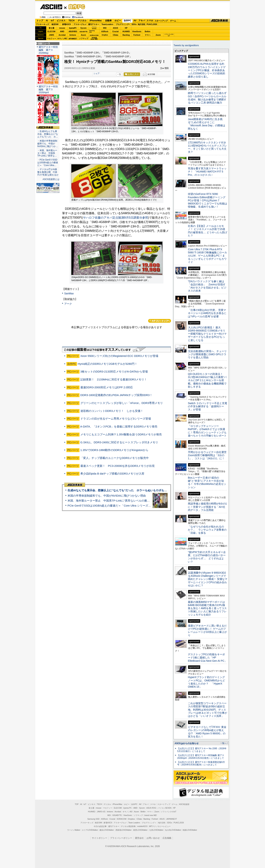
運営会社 (139, 838)
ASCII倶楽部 (220, 21)
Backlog (126, 35)
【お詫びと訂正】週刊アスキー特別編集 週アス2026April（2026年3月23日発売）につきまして (201, 757)
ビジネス (61, 21)
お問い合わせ (153, 838)
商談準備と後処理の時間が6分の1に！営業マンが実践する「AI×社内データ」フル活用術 (207, 507)
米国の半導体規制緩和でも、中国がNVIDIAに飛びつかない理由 (107, 496)
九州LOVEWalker (156, 830)
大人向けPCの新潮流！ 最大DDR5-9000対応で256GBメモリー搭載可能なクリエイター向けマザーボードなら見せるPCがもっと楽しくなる (207, 334)
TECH (71, 21)
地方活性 (142, 24)
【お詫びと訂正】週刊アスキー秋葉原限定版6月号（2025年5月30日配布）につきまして (201, 763)
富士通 (52, 28)
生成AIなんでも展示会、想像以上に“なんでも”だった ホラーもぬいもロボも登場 (119, 490)
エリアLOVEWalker (90, 830)
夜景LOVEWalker (140, 830)
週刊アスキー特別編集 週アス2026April (48, 89)
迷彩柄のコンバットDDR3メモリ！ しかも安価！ (112, 411)
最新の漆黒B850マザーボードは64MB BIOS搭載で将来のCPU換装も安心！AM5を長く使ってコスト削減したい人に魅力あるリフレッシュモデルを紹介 (207, 608)
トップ (40, 21)
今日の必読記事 (100, 826)
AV (135, 21)
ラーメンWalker (74, 830)
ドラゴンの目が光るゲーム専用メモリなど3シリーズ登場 (116, 419)
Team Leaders (134, 823)
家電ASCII (67, 24)
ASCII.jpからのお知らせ (187, 743)
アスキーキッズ (43, 24)
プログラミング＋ (149, 823)
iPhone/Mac (96, 21)
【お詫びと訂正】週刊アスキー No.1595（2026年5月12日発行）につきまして (202, 750)
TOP (77, 804)
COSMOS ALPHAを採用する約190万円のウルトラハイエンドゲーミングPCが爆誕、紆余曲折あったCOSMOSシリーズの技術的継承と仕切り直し (207, 70)
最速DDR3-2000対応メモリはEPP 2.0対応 (107, 387)
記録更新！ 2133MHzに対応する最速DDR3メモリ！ (114, 379)
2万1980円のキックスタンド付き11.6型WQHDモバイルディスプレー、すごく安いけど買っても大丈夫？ (207, 147)
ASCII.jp (51, 7)
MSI (105, 28)
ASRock (105, 32)
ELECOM (51, 32)
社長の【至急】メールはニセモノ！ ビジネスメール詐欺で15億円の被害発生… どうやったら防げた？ (208, 231)
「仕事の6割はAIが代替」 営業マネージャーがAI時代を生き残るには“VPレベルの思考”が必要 (207, 313)
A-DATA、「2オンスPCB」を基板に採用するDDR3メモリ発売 (119, 426)
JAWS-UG (101, 812)
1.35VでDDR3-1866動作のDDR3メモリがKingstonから (114, 450)
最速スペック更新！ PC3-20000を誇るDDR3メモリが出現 (118, 466)
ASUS (116, 28)
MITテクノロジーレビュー (160, 826)
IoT (52, 21)
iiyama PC (128, 808)
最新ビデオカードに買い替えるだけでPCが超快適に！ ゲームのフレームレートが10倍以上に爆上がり (207, 630)
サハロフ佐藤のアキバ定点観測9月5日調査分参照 (116, 218)
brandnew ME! (94, 39)
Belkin (147, 32)
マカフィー (52, 39)
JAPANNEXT (73, 39)
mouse (62, 28)
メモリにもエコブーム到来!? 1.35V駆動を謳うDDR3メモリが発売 (121, 434)
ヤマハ (148, 35)
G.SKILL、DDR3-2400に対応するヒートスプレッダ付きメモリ (119, 442)
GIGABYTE (83, 32)
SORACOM (122, 819)
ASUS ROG (73, 32)
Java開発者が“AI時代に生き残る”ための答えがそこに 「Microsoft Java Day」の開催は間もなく (207, 124)
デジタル (82, 21)
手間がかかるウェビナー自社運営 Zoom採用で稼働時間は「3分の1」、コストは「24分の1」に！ (209, 455)
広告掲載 (167, 838)
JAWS (51, 35)
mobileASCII (142, 826)
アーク (68, 304)
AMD (62, 32)
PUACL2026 (152, 24)
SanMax (69, 293)
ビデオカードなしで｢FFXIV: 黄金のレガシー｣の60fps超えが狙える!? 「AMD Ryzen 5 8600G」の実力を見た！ (207, 732)
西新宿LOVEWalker (124, 830)
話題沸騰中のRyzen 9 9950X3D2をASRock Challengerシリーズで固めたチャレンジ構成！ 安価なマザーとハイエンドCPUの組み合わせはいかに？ (208, 579)
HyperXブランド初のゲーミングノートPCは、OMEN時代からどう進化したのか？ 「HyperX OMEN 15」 (206, 682)
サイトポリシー (100, 838)
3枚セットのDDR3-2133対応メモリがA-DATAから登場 (114, 371)
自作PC (76, 7)
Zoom (158, 35)
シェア (97, 73)
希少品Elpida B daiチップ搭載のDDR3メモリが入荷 (112, 474)
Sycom (83, 28)
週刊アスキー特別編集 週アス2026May (48, 50)
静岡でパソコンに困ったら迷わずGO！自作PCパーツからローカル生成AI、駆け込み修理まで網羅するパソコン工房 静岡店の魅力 (207, 98)
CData (115, 35)
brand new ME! (151, 815)
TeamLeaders (107, 24)
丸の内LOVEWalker (173, 830)
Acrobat (62, 35)
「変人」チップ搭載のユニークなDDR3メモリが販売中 (115, 458)
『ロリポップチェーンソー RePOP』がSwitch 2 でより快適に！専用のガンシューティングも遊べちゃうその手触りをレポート (207, 431)
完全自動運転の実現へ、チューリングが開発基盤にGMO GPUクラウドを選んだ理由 (207, 354)
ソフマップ (84, 39)
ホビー (118, 21)
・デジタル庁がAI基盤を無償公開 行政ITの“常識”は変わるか (48, 172)
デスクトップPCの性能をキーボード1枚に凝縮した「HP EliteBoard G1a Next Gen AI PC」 (207, 658)
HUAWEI (126, 32)
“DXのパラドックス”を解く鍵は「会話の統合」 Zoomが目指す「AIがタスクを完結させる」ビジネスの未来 (207, 286)
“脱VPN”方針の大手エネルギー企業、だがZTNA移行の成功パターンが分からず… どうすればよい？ (207, 557)
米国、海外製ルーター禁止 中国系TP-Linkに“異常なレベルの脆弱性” (111, 501)
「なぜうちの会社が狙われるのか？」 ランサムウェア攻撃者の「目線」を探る (207, 530)
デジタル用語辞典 (128, 826)
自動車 (108, 21)
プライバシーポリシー (121, 838)
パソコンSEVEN (94, 28)
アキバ (142, 21)
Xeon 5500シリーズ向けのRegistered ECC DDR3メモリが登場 (119, 356)
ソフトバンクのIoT (169, 35)
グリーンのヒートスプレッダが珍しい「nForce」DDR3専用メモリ (122, 403)
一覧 (119, 74)
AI (47, 21)
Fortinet (137, 35)
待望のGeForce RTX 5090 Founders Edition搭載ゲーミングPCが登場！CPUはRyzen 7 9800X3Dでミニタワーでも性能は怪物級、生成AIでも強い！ (207, 200)
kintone (73, 35)
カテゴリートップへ (160, 321)
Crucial (116, 32)
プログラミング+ (123, 24)
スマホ (150, 21)
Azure (84, 35)
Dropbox (105, 35)
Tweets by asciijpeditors (186, 45)
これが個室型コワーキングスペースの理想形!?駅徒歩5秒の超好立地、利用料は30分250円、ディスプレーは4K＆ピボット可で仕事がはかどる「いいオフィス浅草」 (207, 710)
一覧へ (223, 743)
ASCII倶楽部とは (51, 179)
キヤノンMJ (62, 39)
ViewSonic (137, 32)
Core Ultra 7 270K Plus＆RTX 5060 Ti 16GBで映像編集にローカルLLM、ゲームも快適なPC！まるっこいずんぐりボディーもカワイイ (207, 256)
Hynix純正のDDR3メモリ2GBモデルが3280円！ (108, 364)
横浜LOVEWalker (107, 830)
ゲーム (173, 21)
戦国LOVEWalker (190, 830)
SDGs (134, 24)
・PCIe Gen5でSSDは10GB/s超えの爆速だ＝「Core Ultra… (48, 163)
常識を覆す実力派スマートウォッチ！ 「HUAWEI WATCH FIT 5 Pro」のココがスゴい (207, 172)
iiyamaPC (73, 28)
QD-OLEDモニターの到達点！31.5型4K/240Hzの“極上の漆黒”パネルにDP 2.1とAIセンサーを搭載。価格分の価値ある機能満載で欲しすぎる (207, 380)
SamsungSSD (92, 31)
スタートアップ (161, 21)
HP (126, 28)
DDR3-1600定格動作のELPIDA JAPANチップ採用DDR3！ (116, 395)
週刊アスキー (94, 24)
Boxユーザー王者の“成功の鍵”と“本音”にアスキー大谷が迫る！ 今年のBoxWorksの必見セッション (207, 482)
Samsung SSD (93, 819)
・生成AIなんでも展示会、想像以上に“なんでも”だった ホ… (48, 134)
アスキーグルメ (80, 24)
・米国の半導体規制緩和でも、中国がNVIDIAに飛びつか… (48, 144)
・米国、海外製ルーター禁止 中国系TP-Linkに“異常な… (47, 153)
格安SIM (55, 24)
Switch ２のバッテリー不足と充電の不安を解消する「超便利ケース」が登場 (207, 406)
